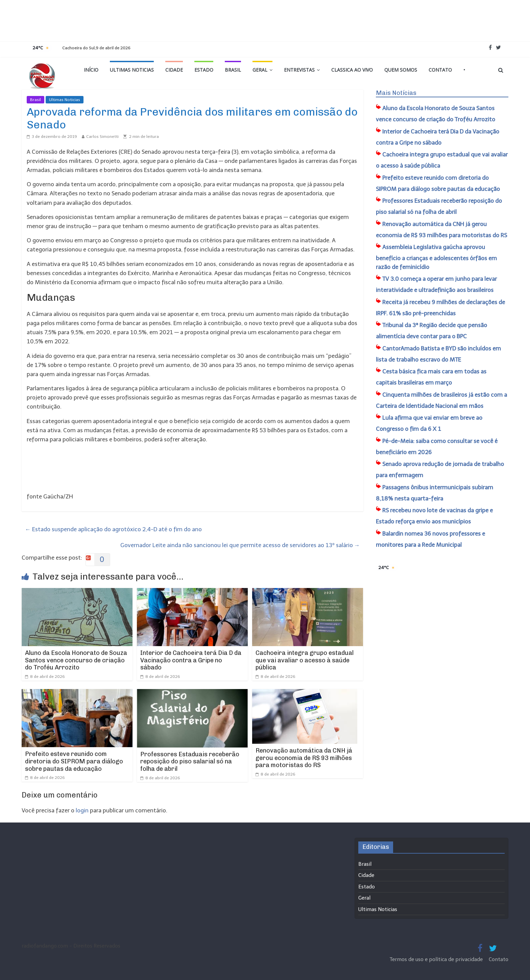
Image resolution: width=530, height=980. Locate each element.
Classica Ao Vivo (352, 70)
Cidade (174, 70)
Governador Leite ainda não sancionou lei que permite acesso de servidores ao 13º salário (240, 545)
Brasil (233, 70)
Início (91, 70)
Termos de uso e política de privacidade (437, 959)
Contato (440, 70)
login (82, 810)
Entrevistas (299, 70)
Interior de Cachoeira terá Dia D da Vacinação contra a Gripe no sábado (191, 660)
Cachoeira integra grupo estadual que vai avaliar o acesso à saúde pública (305, 660)
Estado (204, 70)
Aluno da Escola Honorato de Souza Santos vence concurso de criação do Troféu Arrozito (76, 660)
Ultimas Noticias (132, 70)
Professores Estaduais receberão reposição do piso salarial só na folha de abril (190, 762)
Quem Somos (401, 70)
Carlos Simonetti (102, 137)
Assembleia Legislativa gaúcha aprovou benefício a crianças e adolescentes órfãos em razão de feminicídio (436, 257)
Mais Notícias (396, 93)
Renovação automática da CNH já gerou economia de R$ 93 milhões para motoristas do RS (304, 758)
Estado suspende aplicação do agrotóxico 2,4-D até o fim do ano (113, 529)
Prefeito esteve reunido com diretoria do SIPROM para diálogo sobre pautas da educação (74, 761)
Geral (260, 70)
